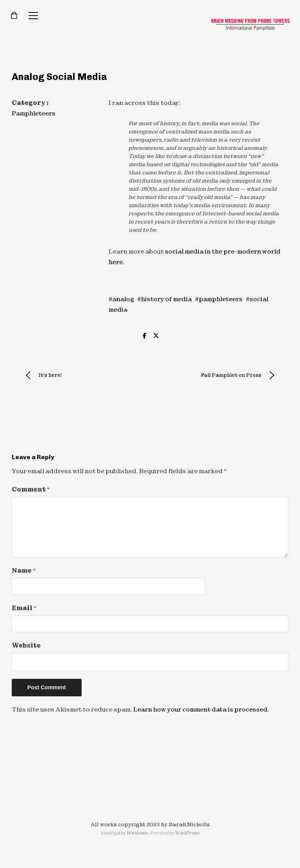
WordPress (187, 833)
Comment (31, 489)
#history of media (164, 299)
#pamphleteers (219, 299)
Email (24, 608)
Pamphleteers (34, 113)
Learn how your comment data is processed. (201, 709)
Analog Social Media (59, 77)
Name (24, 571)
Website (26, 645)
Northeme (137, 833)
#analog (121, 299)
